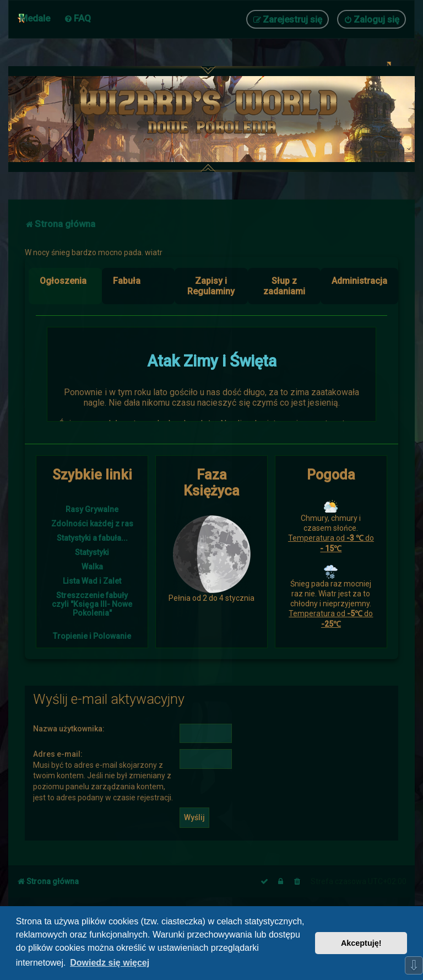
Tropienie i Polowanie (92, 636)
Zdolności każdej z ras (92, 524)
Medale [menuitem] (35, 18)
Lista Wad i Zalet (92, 581)
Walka (92, 567)
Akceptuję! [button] (361, 943)
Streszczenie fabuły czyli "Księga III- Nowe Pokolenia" (92, 604)
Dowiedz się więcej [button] (110, 963)
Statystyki (92, 552)
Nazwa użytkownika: (69, 729)
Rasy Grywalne (92, 509)
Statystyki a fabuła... (92, 538)
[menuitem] (77, 18)
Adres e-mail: (58, 754)
